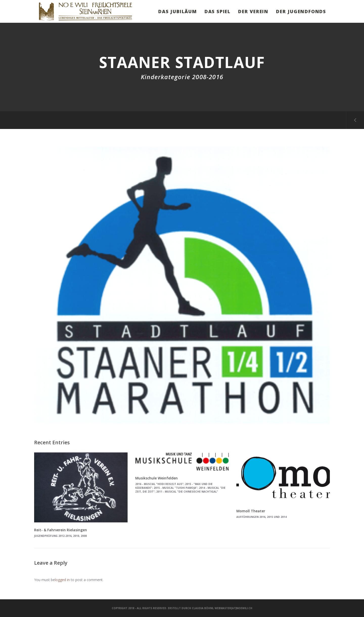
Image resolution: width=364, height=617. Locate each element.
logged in (62, 580)
